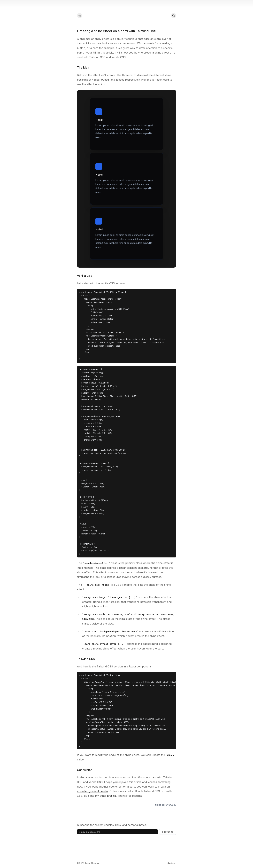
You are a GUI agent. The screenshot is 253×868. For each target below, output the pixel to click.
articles (112, 796)
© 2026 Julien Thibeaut (88, 863)
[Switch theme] (171, 863)
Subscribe (168, 832)
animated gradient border (92, 791)
